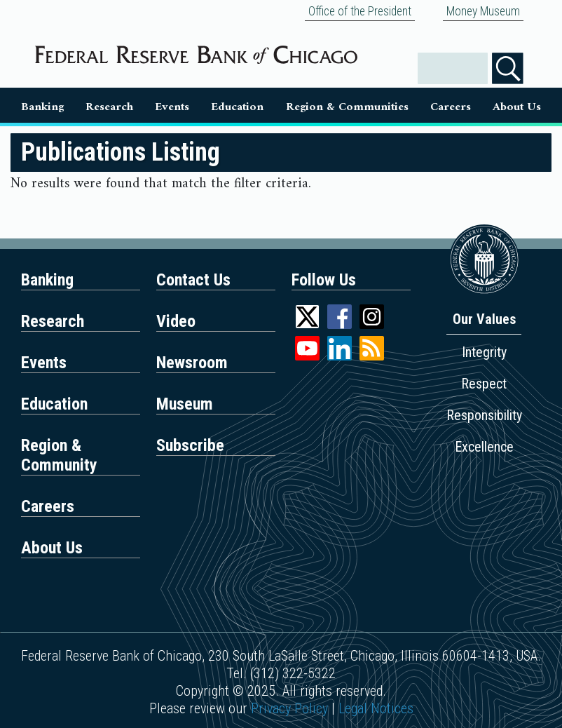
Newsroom (192, 363)
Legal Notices (376, 708)
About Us (517, 107)
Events (172, 107)
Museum (185, 404)
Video (176, 321)
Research (109, 107)
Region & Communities (347, 107)
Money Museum (483, 11)
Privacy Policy (289, 708)
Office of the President (360, 11)
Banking (42, 107)
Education (237, 107)
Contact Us (193, 280)
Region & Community (59, 455)
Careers (451, 107)
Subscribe (190, 445)
